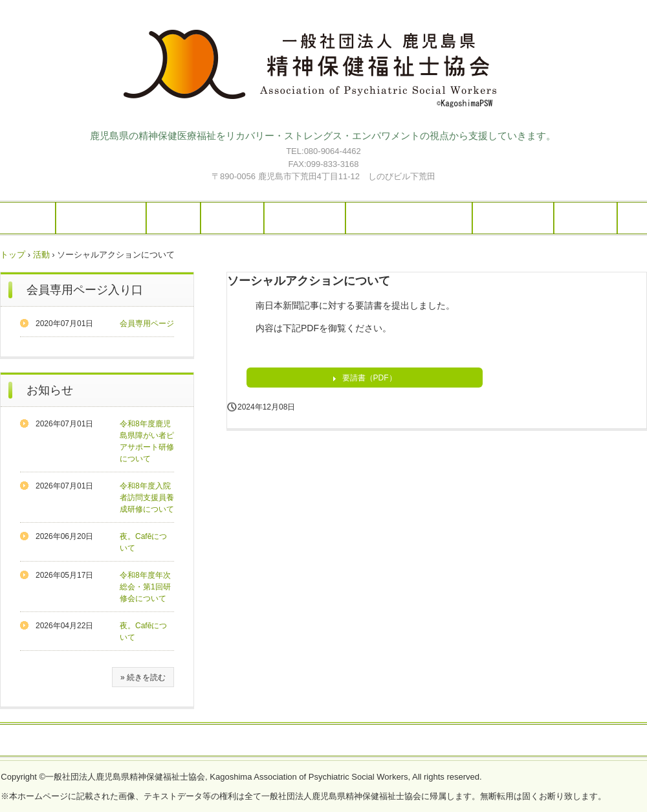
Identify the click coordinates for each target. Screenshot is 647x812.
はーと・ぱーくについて (409, 218)
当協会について (101, 218)
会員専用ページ (147, 324)
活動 (41, 255)
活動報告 (232, 218)
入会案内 (586, 218)
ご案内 (173, 218)
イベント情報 (513, 218)
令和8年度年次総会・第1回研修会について (145, 587)
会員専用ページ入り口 (85, 290)
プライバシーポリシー (323, 741)
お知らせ (50, 390)
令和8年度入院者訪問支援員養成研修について (147, 498)
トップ (13, 255)
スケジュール (305, 218)
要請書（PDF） (369, 378)
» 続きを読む (143, 677)
